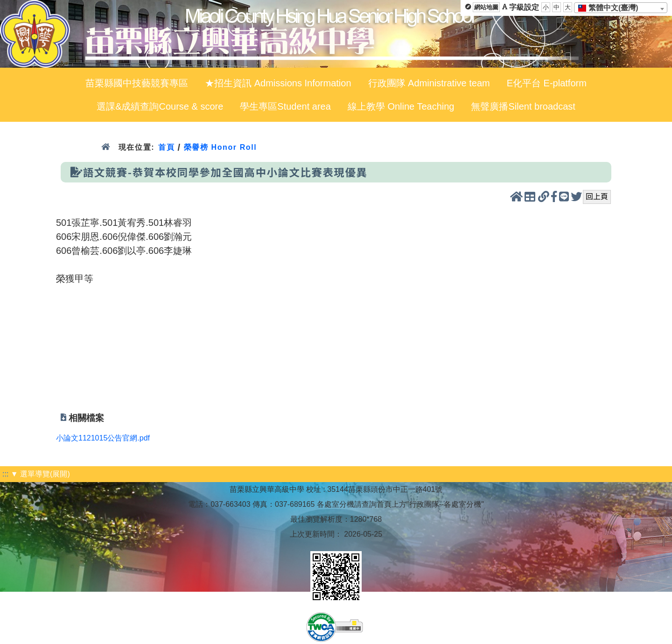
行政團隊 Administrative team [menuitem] (429, 83)
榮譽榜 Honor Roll (220, 147)
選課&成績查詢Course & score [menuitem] (160, 106)
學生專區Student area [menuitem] (285, 106)
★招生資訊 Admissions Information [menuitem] (278, 83)
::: (5, 474)
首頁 (166, 147)
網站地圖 (486, 7)
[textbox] (611, 8)
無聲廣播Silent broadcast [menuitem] (523, 106)
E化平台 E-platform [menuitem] (547, 83)
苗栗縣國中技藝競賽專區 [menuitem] (137, 83)
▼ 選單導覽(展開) (40, 474)
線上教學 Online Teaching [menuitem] (401, 106)
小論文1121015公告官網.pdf (103, 438)
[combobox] (621, 8)
